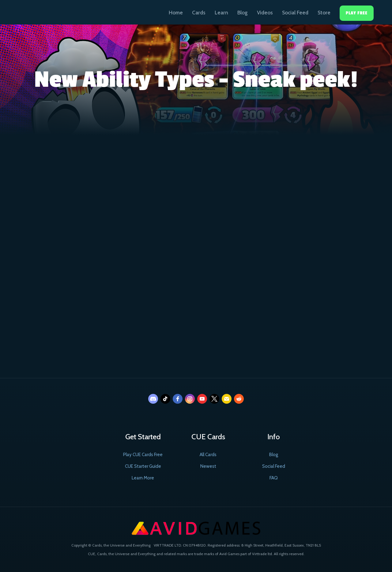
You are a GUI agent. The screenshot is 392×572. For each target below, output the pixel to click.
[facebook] (178, 399)
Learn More (143, 478)
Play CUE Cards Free (143, 455)
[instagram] (190, 399)
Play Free (357, 13)
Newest (208, 466)
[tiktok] (165, 399)
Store (324, 13)
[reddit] (239, 399)
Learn (221, 13)
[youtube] (202, 399)
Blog (243, 13)
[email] (227, 399)
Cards (199, 13)
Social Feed (295, 13)
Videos (265, 13)
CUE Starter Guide (143, 466)
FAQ (274, 478)
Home (176, 13)
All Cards (208, 455)
